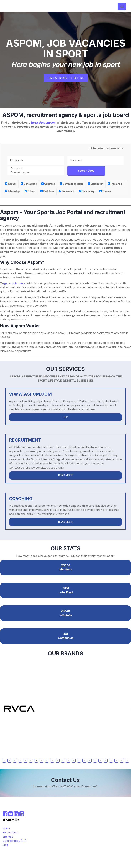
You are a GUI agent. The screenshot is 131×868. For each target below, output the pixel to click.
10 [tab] (53, 761)
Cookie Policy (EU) (15, 841)
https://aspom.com (44, 123)
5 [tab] (25, 761)
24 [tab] (128, 761)
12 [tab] (63, 761)
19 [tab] (101, 761)
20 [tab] (106, 761)
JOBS (65, 417)
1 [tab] (4, 761)
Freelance (115, 184)
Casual (11, 184)
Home (6, 828)
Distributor (95, 184)
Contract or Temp (71, 184)
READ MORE (66, 475)
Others (30, 191)
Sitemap (8, 837)
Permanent (67, 191)
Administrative (36, 172)
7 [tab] (36, 761)
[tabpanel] (65, 709)
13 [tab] (69, 761)
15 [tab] (79, 761)
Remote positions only (108, 148)
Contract (48, 184)
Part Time (47, 191)
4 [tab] (20, 761)
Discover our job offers (66, 78)
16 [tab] (85, 761)
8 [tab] (41, 761)
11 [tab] (58, 761)
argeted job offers (13, 283)
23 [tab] (122, 761)
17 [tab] (90, 761)
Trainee (105, 191)
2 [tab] (9, 761)
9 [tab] (47, 761)
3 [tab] (15, 761)
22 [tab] (117, 761)
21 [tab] (111, 761)
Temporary (87, 191)
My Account (11, 833)
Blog (5, 845)
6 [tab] (31, 761)
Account (36, 168)
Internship (12, 191)
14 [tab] (74, 761)
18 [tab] (95, 761)
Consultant (29, 184)
